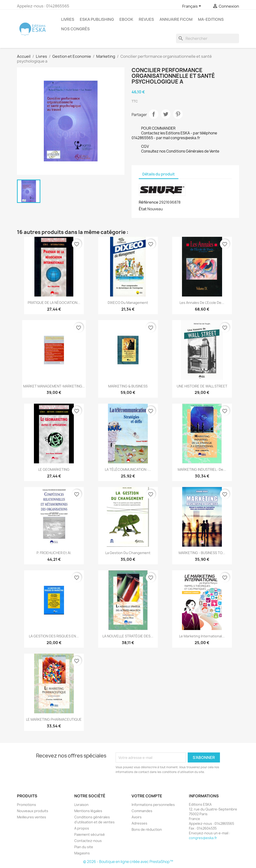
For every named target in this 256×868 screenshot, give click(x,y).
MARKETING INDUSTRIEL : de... (202, 469)
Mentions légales (88, 811)
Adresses (139, 823)
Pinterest (178, 114)
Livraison (81, 805)
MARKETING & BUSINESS (128, 386)
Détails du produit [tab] (159, 174)
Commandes (142, 811)
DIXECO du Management (128, 303)
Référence (149, 202)
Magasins (82, 853)
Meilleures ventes (32, 817)
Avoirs (137, 817)
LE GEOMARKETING (54, 469)
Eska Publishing (97, 19)
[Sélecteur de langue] (192, 6)
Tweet (166, 114)
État (143, 209)
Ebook (126, 19)
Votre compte (147, 796)
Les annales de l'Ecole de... (202, 303)
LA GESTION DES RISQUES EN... (54, 636)
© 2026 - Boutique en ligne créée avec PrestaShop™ (128, 862)
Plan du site (84, 847)
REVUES (146, 19)
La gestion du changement (128, 553)
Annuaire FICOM (176, 19)
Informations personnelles (153, 805)
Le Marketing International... (202, 636)
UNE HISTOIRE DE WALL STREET (202, 386)
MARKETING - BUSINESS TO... (202, 553)
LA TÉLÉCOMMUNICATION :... (128, 469)
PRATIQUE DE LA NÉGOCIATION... (54, 303)
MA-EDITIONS (211, 19)
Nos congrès (75, 29)
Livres (68, 19)
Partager (154, 114)
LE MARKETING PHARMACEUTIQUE (54, 719)
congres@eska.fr (203, 838)
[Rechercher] (208, 38)
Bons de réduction (147, 829)
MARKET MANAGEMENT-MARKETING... (54, 386)
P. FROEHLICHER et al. (54, 553)
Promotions (27, 805)
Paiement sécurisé (90, 834)
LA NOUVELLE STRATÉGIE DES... (128, 636)
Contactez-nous (88, 841)
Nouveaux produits (33, 811)
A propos (82, 828)
